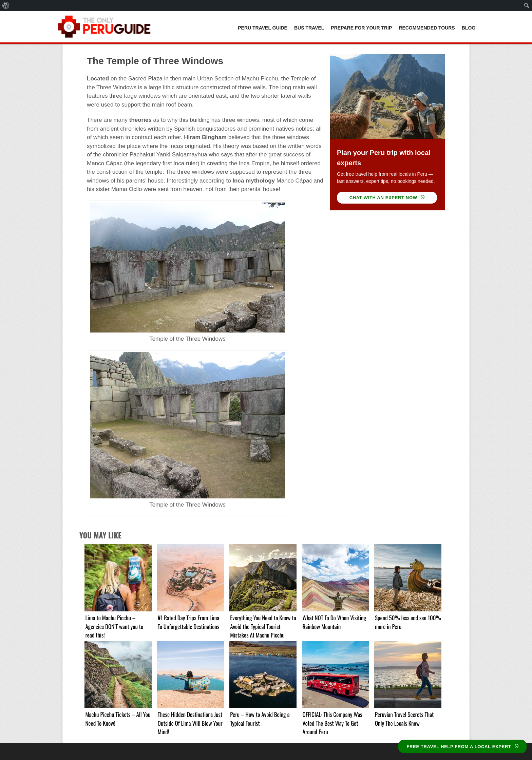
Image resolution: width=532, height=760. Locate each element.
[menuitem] (6, 5)
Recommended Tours (427, 28)
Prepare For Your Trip (361, 28)
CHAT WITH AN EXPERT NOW (387, 198)
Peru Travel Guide (263, 28)
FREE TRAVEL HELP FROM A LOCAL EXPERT (462, 747)
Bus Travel (309, 28)
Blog (469, 28)
